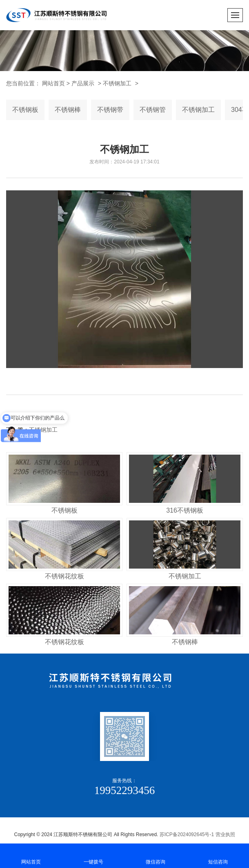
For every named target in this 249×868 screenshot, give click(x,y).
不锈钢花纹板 (64, 576)
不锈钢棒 (68, 110)
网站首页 (31, 855)
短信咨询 (218, 855)
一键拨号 (94, 855)
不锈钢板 (25, 110)
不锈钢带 (110, 110)
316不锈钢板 (185, 510)
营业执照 (225, 835)
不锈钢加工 (117, 83)
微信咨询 (156, 855)
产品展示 (83, 83)
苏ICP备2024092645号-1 (187, 835)
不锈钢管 (153, 110)
